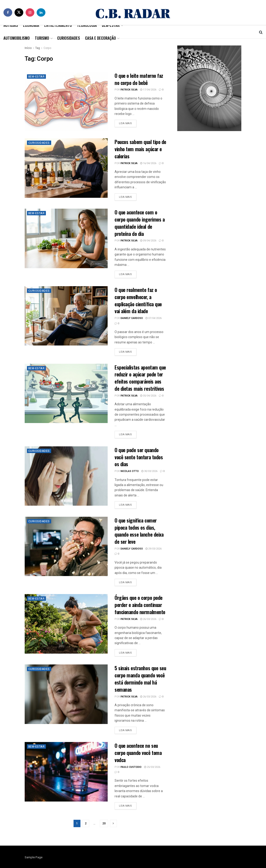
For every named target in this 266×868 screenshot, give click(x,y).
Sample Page (34, 857)
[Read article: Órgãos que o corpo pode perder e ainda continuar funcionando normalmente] (66, 624)
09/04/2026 (148, 241)
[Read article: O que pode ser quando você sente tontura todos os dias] (66, 476)
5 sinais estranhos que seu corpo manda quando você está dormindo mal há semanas (140, 679)
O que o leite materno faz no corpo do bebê (139, 79)
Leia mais (128, 123)
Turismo (42, 38)
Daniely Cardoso (132, 318)
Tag (38, 48)
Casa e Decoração (100, 38)
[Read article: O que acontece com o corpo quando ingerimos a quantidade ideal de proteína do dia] (66, 238)
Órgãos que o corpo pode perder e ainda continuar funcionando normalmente (140, 605)
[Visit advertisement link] (209, 88)
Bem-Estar (37, 77)
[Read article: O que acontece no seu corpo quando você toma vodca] (66, 772)
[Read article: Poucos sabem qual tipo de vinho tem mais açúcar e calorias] (66, 168)
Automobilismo (17, 38)
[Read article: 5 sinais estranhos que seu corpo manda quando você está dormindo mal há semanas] (66, 694)
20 (104, 823)
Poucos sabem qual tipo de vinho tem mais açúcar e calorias (140, 149)
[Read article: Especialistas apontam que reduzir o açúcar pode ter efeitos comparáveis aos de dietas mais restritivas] (66, 393)
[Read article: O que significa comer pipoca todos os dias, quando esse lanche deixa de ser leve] (66, 546)
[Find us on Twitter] (19, 12)
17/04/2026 (148, 90)
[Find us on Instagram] (30, 12)
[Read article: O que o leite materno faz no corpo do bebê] (66, 102)
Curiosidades (69, 38)
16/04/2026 (148, 163)
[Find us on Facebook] (8, 12)
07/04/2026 (154, 318)
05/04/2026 (148, 396)
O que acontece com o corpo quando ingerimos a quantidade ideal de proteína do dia (140, 223)
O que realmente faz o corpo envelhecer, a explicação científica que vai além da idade (138, 300)
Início (28, 48)
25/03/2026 (152, 767)
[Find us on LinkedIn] (41, 12)
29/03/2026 (154, 549)
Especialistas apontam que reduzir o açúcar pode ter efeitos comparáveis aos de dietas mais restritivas (140, 378)
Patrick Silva (129, 90)
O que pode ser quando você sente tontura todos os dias (139, 457)
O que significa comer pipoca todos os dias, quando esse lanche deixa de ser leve (139, 531)
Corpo (47, 48)
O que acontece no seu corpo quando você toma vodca (138, 753)
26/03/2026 (148, 619)
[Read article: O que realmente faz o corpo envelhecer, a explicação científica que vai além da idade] (66, 316)
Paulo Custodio (131, 767)
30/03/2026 (149, 471)
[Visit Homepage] (133, 12)
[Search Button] (261, 32)
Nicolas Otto (130, 471)
